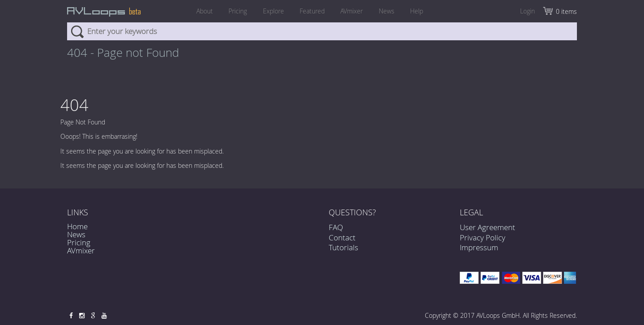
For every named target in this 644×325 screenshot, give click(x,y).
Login (527, 11)
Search (77, 31)
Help (420, 11)
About (201, 11)
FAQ (336, 228)
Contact (342, 237)
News (389, 11)
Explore (272, 11)
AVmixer (353, 11)
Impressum (479, 247)
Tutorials (343, 247)
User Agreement (487, 227)
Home (77, 226)
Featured (312, 11)
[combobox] (322, 31)
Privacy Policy (483, 237)
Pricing (235, 11)
